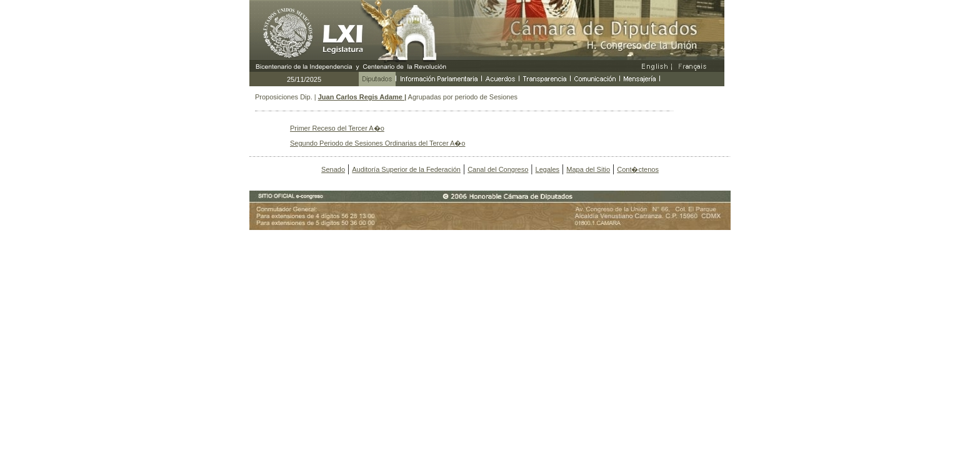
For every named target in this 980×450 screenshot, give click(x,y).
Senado (333, 169)
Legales (548, 169)
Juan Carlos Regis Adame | (362, 97)
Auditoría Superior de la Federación (406, 169)
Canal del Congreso (498, 169)
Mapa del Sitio (588, 169)
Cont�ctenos (638, 169)
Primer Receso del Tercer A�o (337, 128)
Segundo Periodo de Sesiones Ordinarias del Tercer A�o (377, 143)
